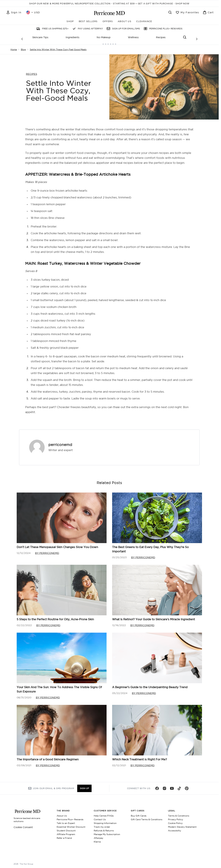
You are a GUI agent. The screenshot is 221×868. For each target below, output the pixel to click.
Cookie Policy (175, 821)
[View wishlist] (187, 12)
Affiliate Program (66, 832)
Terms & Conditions (179, 814)
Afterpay (98, 836)
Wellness (133, 37)
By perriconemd (47, 551)
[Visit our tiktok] (179, 786)
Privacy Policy (176, 817)
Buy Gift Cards (139, 814)
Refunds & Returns (104, 828)
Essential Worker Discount (71, 825)
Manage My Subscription (107, 832)
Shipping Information (105, 821)
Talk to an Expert (66, 821)
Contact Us (100, 817)
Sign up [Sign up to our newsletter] (84, 786)
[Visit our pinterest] (187, 786)
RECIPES (32, 71)
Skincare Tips (40, 37)
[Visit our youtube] (172, 786)
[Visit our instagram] (164, 786)
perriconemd (60, 442)
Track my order (102, 825)
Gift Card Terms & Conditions (147, 817)
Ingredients (73, 37)
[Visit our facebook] (157, 786)
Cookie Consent (23, 825)
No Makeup (104, 37)
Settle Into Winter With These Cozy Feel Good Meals (58, 47)
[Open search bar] (170, 12)
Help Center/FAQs (104, 814)
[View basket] (208, 12)
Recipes (161, 37)
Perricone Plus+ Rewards (70, 817)
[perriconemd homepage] (109, 13)
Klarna (97, 840)
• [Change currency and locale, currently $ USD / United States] (33, 12)
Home (14, 47)
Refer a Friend (64, 836)
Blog (23, 47)
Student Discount (66, 828)
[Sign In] (14, 12)
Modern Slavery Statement (182, 825)
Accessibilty (175, 828)
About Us (62, 814)
